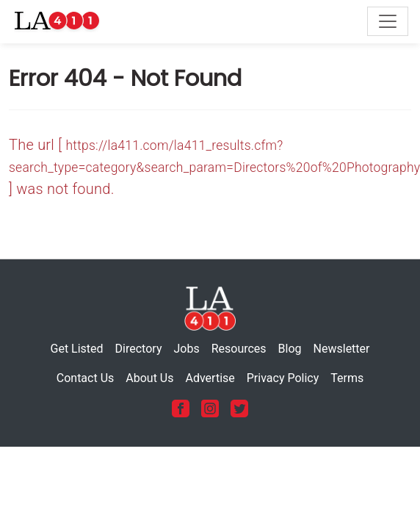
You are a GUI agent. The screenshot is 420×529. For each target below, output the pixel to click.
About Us (149, 378)
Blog (290, 349)
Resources (239, 349)
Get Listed (77, 349)
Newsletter (342, 349)
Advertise (210, 378)
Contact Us (86, 378)
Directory (139, 349)
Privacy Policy (283, 378)
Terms (347, 378)
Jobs (186, 349)
